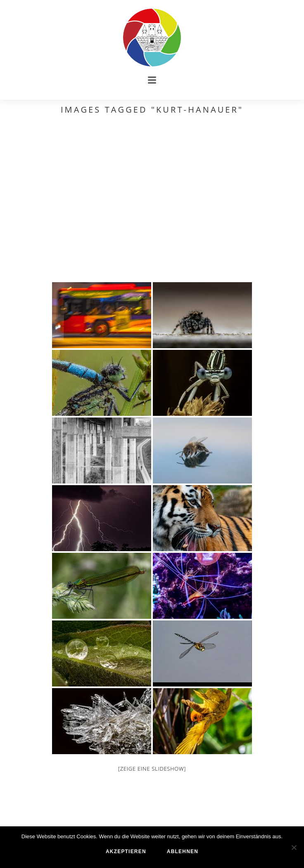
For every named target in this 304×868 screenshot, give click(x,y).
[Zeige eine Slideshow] (152, 769)
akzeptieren (126, 851)
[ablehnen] (294, 847)
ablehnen (183, 851)
